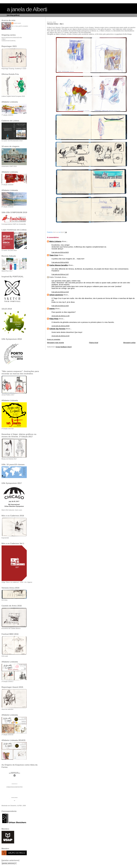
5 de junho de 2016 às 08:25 (60, 252)
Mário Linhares (55, 241)
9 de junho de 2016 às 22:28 (60, 292)
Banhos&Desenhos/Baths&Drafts (12, 38)
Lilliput (4, 39)
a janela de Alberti (27, 9)
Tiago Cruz (54, 255)
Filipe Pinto (54, 319)
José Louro (17, 23)
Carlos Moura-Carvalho (59, 265)
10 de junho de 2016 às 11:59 (60, 316)
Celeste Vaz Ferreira (57, 329)
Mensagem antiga (129, 343)
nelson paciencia (56, 295)
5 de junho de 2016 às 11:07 (60, 274)
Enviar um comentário (54, 339)
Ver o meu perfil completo (20, 26)
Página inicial (94, 343)
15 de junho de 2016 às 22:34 (60, 336)
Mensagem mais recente (55, 343)
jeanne (52, 309)
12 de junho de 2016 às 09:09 (60, 326)
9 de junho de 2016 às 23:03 (60, 306)
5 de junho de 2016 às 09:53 (60, 262)
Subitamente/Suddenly (9, 41)
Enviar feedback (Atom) (64, 347)
